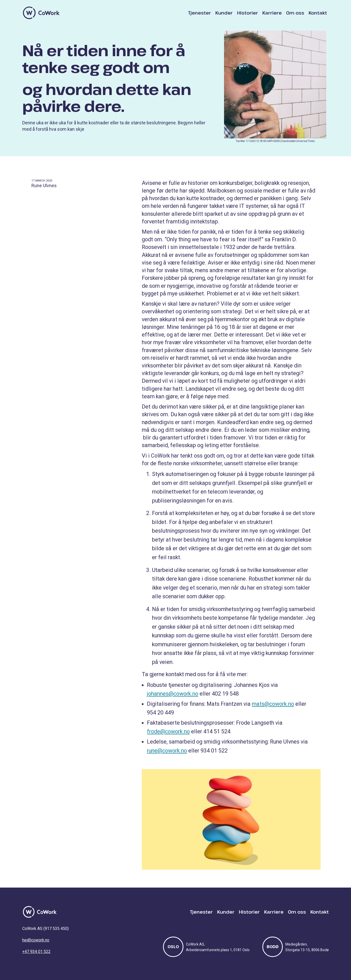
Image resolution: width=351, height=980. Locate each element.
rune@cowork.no (167, 751)
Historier (248, 13)
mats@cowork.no (273, 704)
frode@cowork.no (168, 731)
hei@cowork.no (36, 940)
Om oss (295, 13)
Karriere (272, 13)
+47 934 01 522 (36, 952)
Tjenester (200, 13)
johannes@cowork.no (173, 694)
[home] (41, 13)
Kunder (224, 13)
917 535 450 (56, 929)
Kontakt (318, 13)
